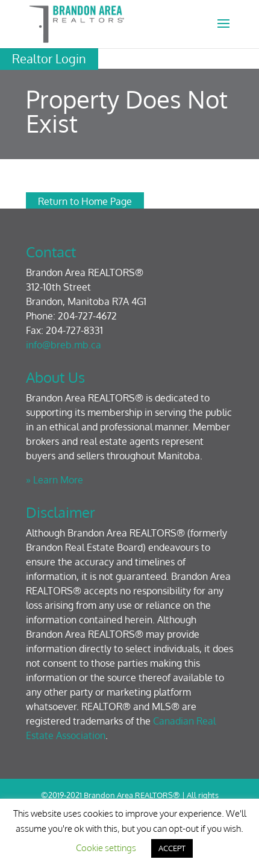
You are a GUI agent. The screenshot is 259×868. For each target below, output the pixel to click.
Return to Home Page (85, 201)
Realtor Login (49, 58)
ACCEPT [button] (172, 848)
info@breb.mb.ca (64, 345)
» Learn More (55, 480)
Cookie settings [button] (106, 848)
